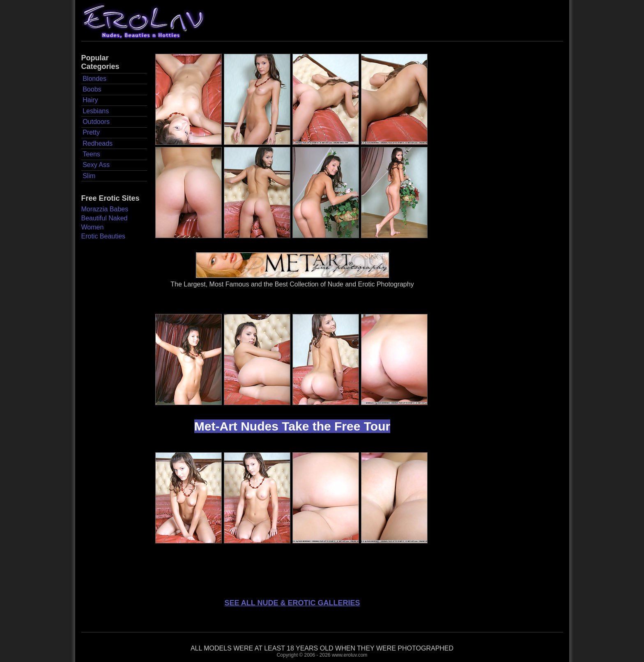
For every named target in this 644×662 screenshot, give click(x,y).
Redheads (98, 143)
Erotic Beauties (103, 236)
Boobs (92, 89)
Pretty (91, 132)
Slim (89, 176)
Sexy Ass (96, 165)
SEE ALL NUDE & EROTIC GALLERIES (292, 603)
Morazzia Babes (105, 209)
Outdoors (96, 122)
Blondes (94, 79)
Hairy (90, 100)
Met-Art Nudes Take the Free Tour (292, 426)
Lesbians (96, 111)
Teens (91, 154)
